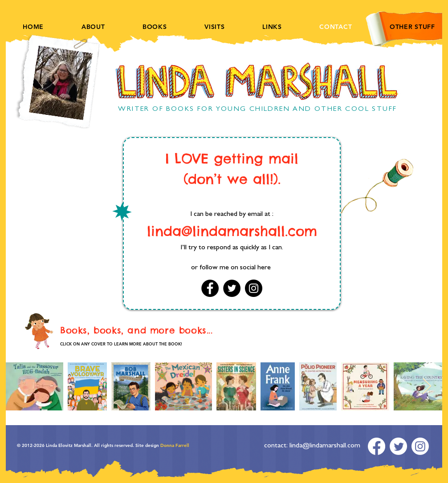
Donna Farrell (174, 445)
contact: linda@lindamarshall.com (312, 446)
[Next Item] (427, 387)
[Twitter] (232, 288)
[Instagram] (254, 288)
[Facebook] (210, 288)
